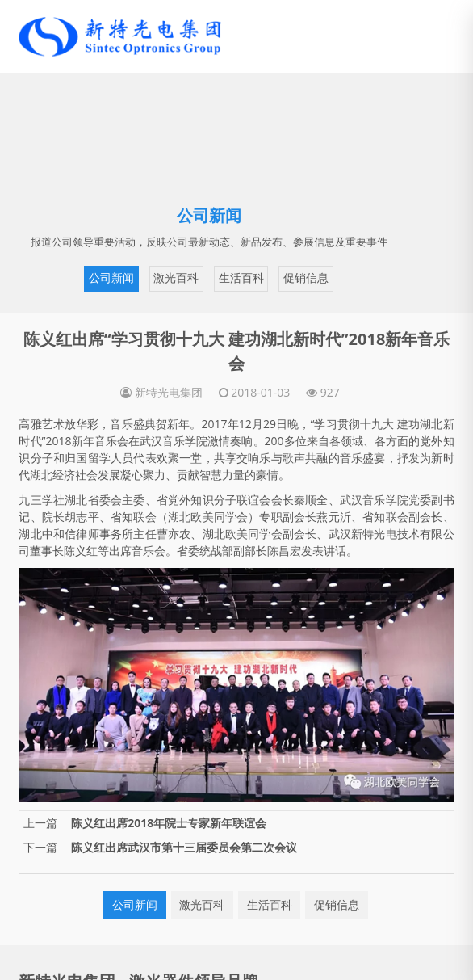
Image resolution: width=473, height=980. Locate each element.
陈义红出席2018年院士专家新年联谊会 (169, 823)
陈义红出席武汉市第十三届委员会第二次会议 (184, 847)
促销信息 (306, 278)
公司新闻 (111, 278)
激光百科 (176, 278)
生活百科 (241, 278)
